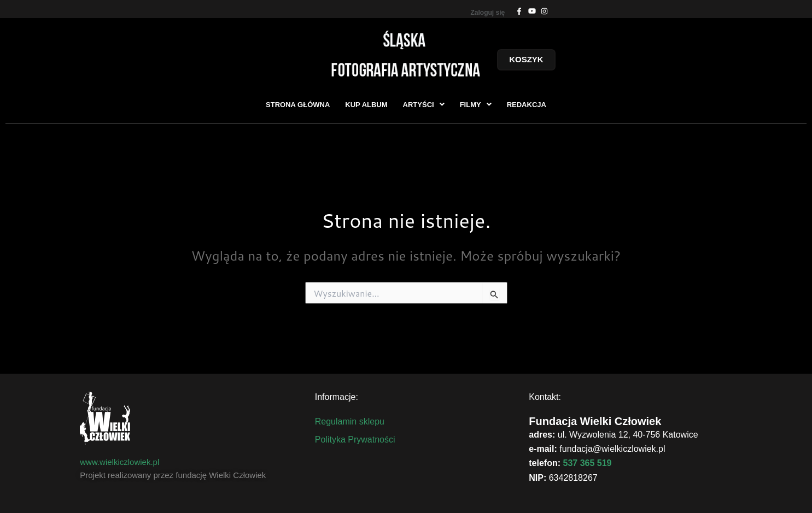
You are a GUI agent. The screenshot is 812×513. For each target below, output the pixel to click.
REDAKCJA (527, 105)
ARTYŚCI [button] (424, 105)
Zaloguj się (488, 13)
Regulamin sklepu (350, 421)
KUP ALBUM (366, 105)
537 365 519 (588, 463)
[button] (424, 105)
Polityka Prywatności (355, 440)
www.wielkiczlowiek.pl (119, 462)
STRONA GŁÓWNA (298, 105)
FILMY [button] (476, 105)
